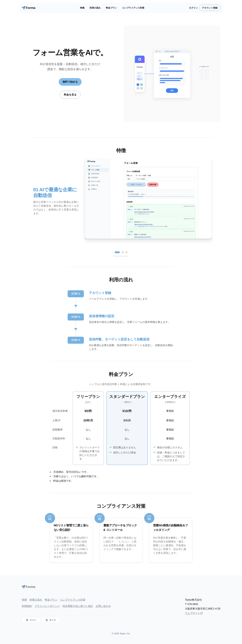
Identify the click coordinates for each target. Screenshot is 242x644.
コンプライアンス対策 (133, 8)
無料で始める (70, 82)
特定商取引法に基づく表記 (78, 606)
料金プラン (111, 8)
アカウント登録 (210, 8)
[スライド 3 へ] (126, 252)
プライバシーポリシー (47, 606)
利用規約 (27, 606)
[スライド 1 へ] (117, 252)
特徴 (82, 8)
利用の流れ (95, 8)
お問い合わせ (103, 606)
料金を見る (70, 95)
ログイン (193, 8)
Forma (29, 8)
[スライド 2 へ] (123, 252)
